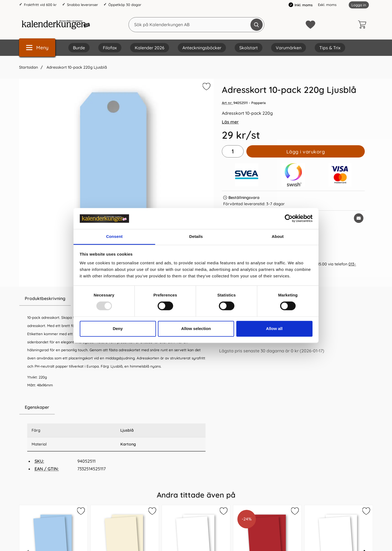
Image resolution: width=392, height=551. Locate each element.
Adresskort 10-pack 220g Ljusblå (76, 67)
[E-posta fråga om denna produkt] (359, 218)
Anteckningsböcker (202, 48)
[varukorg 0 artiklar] (363, 25)
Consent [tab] (114, 236)
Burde (79, 48)
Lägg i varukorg (306, 152)
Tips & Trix (330, 48)
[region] (116, 407)
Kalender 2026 (150, 48)
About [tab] (278, 236)
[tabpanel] (116, 346)
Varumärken (289, 48)
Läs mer (230, 122)
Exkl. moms (327, 5)
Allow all (274, 329)
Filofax (110, 48)
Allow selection (196, 329)
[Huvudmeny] (37, 48)
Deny (118, 329)
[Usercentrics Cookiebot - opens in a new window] (289, 219)
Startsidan (28, 67)
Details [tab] (196, 236)
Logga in (359, 5)
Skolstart (249, 48)
